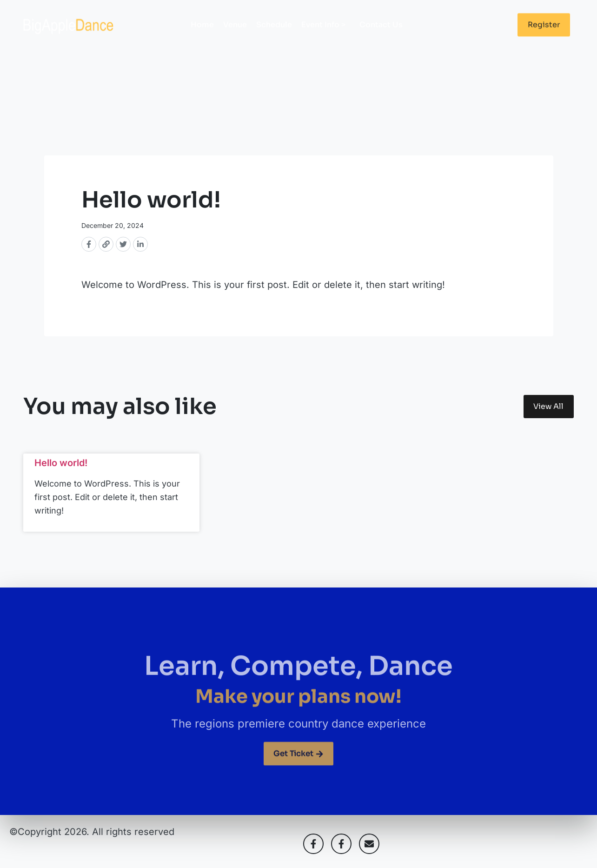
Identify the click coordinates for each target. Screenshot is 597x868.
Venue (235, 32)
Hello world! (61, 466)
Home (202, 32)
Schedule (274, 32)
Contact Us (381, 32)
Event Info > (326, 32)
